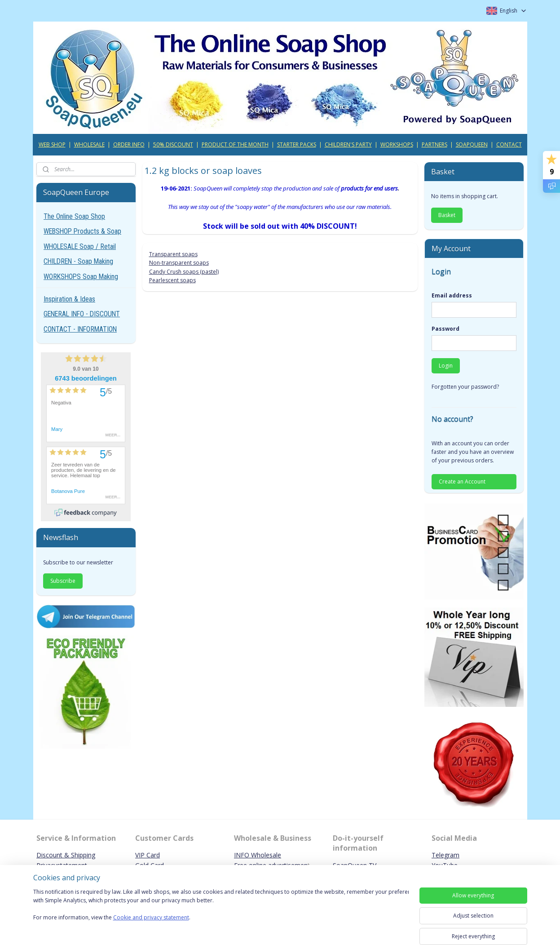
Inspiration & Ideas (69, 299)
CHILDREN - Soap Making (78, 261)
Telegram (445, 855)
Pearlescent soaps (172, 280)
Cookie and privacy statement (151, 918)
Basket (447, 215)
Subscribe (63, 581)
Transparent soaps (173, 254)
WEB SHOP (52, 144)
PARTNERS (434, 144)
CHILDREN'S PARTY (348, 144)
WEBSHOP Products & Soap (82, 231)
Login (446, 366)
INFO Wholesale (258, 855)
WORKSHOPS (397, 144)
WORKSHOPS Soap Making (81, 277)
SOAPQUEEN (472, 144)
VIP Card (148, 855)
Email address (452, 295)
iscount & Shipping (68, 855)
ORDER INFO (129, 144)
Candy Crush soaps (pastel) (184, 272)
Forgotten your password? (465, 387)
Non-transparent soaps (179, 263)
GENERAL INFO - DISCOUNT (82, 314)
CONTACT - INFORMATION (80, 329)
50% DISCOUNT (173, 144)
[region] (221, 910)
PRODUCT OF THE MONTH (235, 144)
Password (445, 329)
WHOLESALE (89, 144)
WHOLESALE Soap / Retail (80, 246)
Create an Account (462, 481)
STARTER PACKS (297, 144)
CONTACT (509, 144)
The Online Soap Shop (74, 216)
